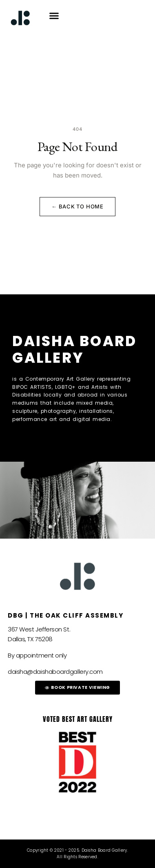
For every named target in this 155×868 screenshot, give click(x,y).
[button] (54, 16)
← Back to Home (77, 206)
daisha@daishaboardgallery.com (55, 672)
